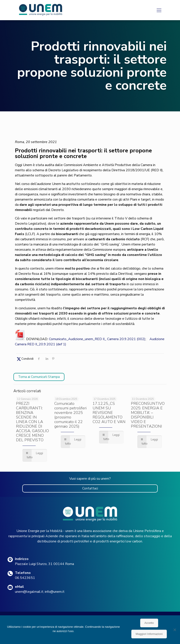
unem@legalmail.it (29, 592)
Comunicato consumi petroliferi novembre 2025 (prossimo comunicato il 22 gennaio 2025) (70, 415)
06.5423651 (25, 578)
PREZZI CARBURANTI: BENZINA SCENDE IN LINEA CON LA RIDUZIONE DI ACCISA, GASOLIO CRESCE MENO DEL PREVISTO (32, 422)
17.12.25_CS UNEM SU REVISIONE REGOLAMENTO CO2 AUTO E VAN (109, 413)
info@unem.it (55, 592)
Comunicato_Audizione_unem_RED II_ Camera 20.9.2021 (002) (97, 339)
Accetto (149, 623)
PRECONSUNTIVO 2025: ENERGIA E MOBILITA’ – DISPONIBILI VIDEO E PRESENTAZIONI (148, 415)
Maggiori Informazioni (149, 634)
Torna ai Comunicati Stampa (39, 377)
